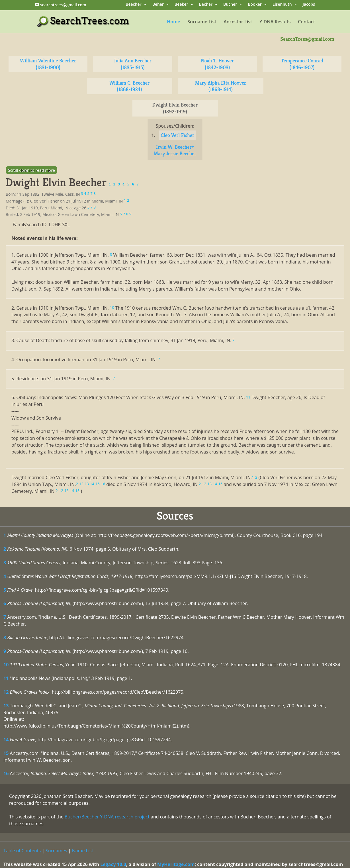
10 (6, 665)
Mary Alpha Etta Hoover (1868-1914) (221, 86)
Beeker (181, 5)
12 (6, 692)
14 (6, 740)
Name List (83, 851)
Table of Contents (22, 851)
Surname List (202, 22)
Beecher (133, 5)
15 (6, 753)
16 (6, 773)
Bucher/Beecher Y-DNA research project (107, 817)
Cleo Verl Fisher (177, 135)
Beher (158, 5)
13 (6, 706)
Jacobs (309, 5)
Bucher (230, 5)
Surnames (56, 851)
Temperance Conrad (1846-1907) (302, 64)
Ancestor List (238, 22)
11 (6, 678)
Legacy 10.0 (113, 864)
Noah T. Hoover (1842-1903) (217, 64)
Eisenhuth (282, 5)
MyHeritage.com (176, 864)
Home (173, 22)
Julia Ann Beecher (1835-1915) (133, 64)
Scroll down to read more (31, 170)
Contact (306, 22)
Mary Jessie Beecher (175, 153)
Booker (255, 5)
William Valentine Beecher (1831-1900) (48, 64)
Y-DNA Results (275, 22)
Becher (206, 5)
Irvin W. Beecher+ (175, 147)
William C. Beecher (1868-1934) (130, 86)
